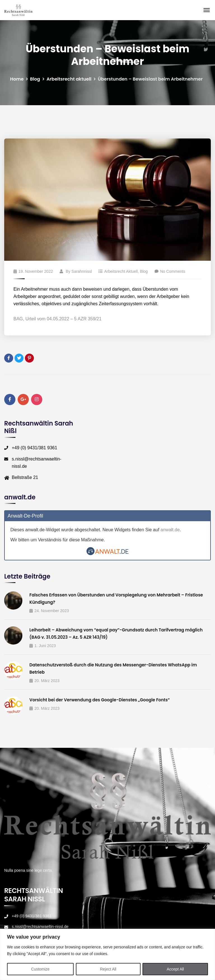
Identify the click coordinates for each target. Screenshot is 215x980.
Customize (40, 969)
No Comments (170, 271)
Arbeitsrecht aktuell (69, 79)
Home (17, 79)
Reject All (108, 969)
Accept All (175, 969)
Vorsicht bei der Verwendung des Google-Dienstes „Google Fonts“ (100, 700)
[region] (107, 954)
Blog (35, 79)
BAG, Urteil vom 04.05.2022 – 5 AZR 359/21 (58, 319)
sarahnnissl (82, 271)
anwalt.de (170, 530)
